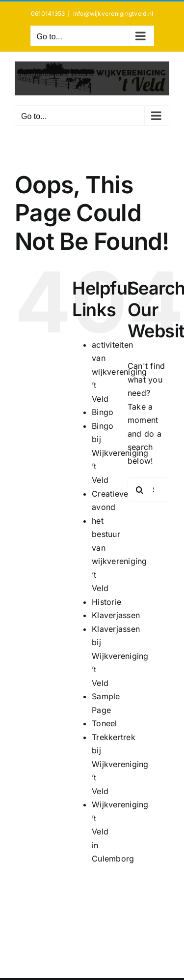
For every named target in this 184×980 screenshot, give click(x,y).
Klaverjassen (116, 615)
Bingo (103, 412)
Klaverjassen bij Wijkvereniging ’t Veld (120, 656)
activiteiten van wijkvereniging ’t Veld (119, 372)
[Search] (140, 490)
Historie (106, 602)
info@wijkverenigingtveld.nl (113, 14)
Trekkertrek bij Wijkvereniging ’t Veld (120, 764)
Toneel (104, 723)
